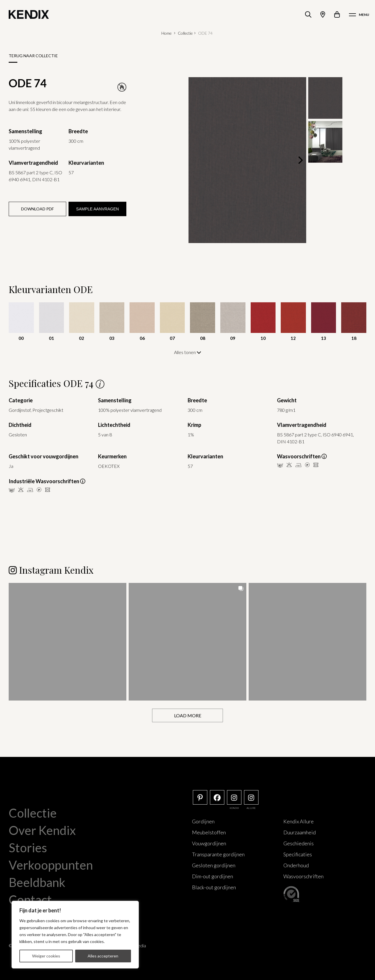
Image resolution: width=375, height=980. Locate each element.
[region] (75, 935)
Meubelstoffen (209, 832)
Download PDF (37, 209)
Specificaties (298, 854)
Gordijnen (203, 821)
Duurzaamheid (300, 832)
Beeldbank (37, 882)
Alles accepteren (103, 956)
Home (167, 33)
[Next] (300, 160)
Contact (30, 900)
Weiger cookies (46, 956)
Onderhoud (296, 865)
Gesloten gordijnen (214, 865)
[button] (68, 642)
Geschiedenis (299, 843)
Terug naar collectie (33, 56)
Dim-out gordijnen (213, 876)
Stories (28, 848)
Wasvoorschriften (303, 876)
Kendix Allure (299, 821)
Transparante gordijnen (218, 854)
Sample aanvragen (97, 209)
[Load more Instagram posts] (188, 715)
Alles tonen (188, 352)
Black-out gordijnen (214, 887)
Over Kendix (42, 830)
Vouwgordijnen (209, 843)
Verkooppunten (51, 865)
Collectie (185, 33)
